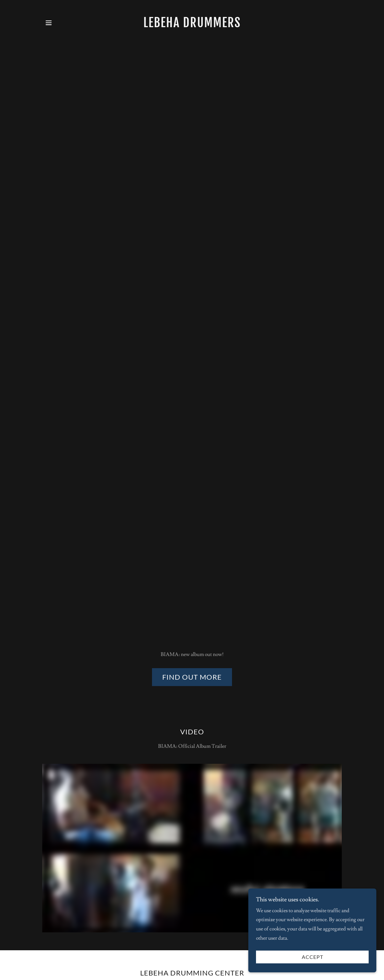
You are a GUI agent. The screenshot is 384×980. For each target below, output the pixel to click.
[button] (49, 23)
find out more (192, 677)
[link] (192, 26)
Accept (312, 957)
